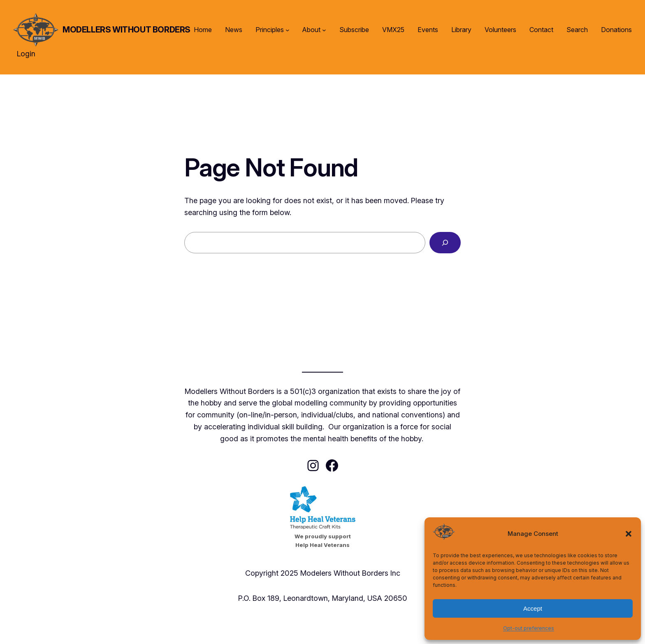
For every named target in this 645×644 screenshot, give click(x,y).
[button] (629, 534)
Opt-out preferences (529, 628)
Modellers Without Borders (126, 30)
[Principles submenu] (288, 30)
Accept (533, 608)
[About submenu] (324, 30)
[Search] (445, 243)
